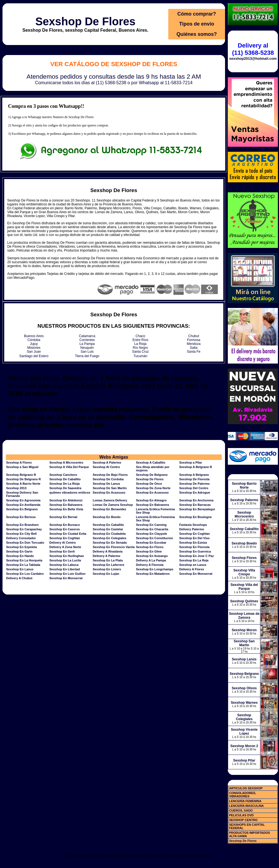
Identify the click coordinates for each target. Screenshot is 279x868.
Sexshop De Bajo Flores (110, 475)
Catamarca (87, 336)
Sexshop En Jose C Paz (196, 556)
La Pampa (87, 344)
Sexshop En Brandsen (22, 525)
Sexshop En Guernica (195, 551)
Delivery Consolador (21, 538)
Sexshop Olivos (244, 688)
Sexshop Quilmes (244, 601)
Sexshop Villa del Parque (244, 587)
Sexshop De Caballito (65, 479)
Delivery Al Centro (63, 543)
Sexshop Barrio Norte (244, 486)
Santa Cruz (140, 352)
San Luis (87, 352)
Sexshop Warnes (244, 703)
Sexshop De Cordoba (108, 479)
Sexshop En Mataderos (153, 574)
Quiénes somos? (197, 34)
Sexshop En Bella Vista (66, 509)
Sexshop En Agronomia (23, 500)
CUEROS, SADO (241, 810)
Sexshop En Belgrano (22, 509)
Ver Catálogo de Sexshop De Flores (114, 64)
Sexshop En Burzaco (65, 525)
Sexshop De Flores (85, 21)
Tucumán (140, 356)
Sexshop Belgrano (244, 674)
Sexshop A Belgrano (194, 475)
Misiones (34, 348)
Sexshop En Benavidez (109, 509)
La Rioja (140, 344)
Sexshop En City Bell (21, 534)
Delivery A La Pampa (151, 560)
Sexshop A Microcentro (66, 462)
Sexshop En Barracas (195, 505)
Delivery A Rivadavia (108, 551)
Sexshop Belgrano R (21, 475)
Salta (194, 348)
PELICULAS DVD (241, 815)
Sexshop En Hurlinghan (67, 556)
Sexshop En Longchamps (155, 569)
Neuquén (87, 348)
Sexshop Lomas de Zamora (244, 616)
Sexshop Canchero (63, 475)
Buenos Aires (34, 336)
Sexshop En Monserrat (196, 574)
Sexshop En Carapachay (24, 529)
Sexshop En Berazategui (197, 509)
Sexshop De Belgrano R (24, 479)
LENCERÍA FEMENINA (245, 801)
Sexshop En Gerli (62, 551)
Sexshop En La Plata (108, 560)
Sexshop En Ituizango (152, 556)
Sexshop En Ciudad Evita (68, 534)
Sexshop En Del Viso (194, 538)
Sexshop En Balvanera (66, 505)
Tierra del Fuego (87, 356)
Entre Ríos (140, 340)
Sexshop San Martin (244, 643)
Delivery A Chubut (19, 578)
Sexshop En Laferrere (108, 565)
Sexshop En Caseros (65, 529)
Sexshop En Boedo (107, 517)
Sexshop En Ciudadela (109, 534)
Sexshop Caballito (244, 529)
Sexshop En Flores (150, 547)
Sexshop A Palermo (107, 462)
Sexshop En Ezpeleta (22, 547)
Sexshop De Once (149, 484)
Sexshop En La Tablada (23, 565)
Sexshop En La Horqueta (24, 560)
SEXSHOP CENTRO (243, 820)
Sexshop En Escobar (151, 543)
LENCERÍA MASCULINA (246, 806)
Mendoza (194, 344)
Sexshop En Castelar (108, 529)
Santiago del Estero (34, 356)
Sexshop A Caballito (151, 462)
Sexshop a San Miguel (22, 467)
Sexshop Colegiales (244, 717)
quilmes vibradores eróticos (70, 493)
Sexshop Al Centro (106, 467)
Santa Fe (194, 352)
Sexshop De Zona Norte (153, 488)
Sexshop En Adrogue (195, 493)
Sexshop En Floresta (194, 547)
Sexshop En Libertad (65, 569)
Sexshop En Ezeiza (193, 543)
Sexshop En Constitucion (155, 538)
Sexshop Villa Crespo (244, 572)
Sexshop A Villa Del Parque (69, 467)
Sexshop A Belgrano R (196, 467)
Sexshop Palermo (244, 500)
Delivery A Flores (192, 569)
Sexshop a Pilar (191, 462)
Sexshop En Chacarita (152, 529)
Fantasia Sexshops (193, 525)
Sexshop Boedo (244, 543)
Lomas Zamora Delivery (110, 500)
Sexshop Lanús (244, 659)
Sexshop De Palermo (194, 484)
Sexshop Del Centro (194, 488)
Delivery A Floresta (150, 565)
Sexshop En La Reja (194, 560)
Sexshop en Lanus (193, 565)
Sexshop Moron (244, 630)
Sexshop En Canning (151, 525)
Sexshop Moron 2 (244, 746)
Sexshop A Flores (19, 462)
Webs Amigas (114, 457)
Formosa (194, 340)
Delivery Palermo (192, 529)
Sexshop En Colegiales (109, 538)
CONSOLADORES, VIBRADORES (242, 795)
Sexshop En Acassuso (109, 493)
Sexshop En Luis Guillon (68, 574)
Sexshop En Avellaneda (23, 505)
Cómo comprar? (197, 14)
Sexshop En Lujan (106, 574)
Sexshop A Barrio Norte (23, 484)
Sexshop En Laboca (64, 565)
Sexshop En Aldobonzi (66, 500)
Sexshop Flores (244, 558)
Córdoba (34, 340)
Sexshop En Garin (19, 551)
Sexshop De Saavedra (66, 488)
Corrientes (87, 340)
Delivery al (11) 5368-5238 (253, 49)
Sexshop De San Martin (110, 488)
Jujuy (34, 344)
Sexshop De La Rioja (65, 484)
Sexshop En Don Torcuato (25, 543)
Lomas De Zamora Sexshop (113, 505)
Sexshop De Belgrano (152, 475)
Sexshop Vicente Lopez (244, 732)
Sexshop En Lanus (20, 569)
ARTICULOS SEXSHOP (246, 788)
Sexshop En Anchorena (196, 500)
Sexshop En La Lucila (65, 560)
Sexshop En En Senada (110, 543)
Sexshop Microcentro (244, 514)
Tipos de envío (197, 24)
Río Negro (140, 348)
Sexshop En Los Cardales (25, 574)
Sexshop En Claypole (152, 534)
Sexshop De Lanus (106, 484)
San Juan (34, 352)
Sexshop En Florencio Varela (114, 547)
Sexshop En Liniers (107, 569)
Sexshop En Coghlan (194, 534)
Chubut (194, 336)
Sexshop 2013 (16, 488)
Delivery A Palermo (106, 556)
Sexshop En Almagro (151, 500)
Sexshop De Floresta (194, 479)
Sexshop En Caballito (108, 525)
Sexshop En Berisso (21, 517)
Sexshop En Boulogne (195, 517)
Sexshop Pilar (244, 760)
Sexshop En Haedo (20, 556)
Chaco (140, 336)
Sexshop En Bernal (63, 517)
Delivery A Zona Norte (65, 547)
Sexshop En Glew (149, 551)
